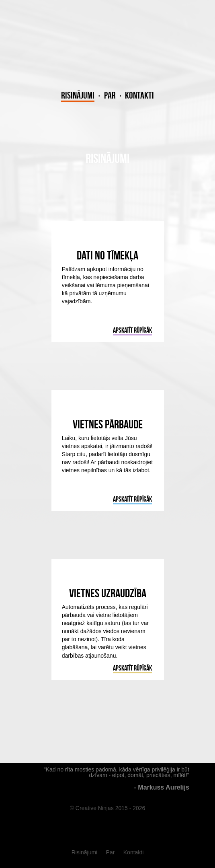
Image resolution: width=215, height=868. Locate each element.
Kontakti (139, 95)
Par (110, 95)
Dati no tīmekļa (107, 255)
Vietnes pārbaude (108, 424)
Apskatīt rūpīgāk (132, 330)
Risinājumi (78, 95)
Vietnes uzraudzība (108, 593)
